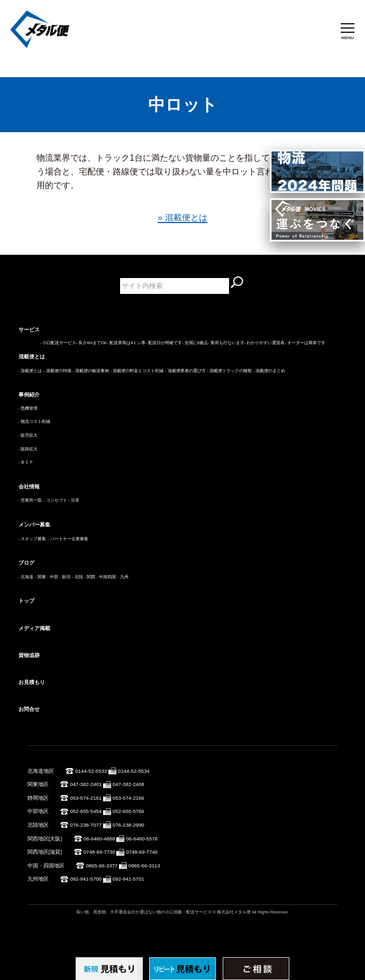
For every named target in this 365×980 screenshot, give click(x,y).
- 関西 (90, 577)
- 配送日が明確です (164, 343)
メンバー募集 (34, 525)
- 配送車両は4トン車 (126, 343)
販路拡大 (29, 449)
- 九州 (123, 577)
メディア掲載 (34, 628)
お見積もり (32, 682)
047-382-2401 (86, 784)
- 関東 (40, 577)
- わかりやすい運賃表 (265, 343)
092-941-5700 (86, 879)
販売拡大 (29, 435)
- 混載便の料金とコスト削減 (137, 371)
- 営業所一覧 (30, 500)
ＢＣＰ (27, 462)
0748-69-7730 (99, 852)
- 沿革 (74, 500)
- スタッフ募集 (33, 539)
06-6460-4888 (99, 839)
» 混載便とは (182, 218)
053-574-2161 (86, 798)
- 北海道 (26, 577)
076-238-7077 (86, 825)
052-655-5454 (86, 811)
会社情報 (29, 487)
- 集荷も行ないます (226, 343)
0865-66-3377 (102, 866)
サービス (29, 330)
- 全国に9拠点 (195, 343)
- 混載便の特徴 (57, 371)
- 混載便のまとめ (270, 371)
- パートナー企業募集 (68, 539)
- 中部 (53, 577)
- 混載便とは (30, 371)
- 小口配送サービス (58, 343)
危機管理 (29, 408)
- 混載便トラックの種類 (229, 371)
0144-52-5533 (91, 771)
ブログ (26, 563)
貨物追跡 (29, 655)
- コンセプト (55, 500)
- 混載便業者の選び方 (185, 371)
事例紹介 (29, 395)
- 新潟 (65, 577)
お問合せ (29, 709)
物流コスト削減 (35, 422)
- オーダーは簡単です (305, 343)
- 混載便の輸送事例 (91, 371)
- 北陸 (77, 577)
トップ (26, 601)
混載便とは (32, 357)
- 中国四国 (107, 577)
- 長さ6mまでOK (92, 343)
